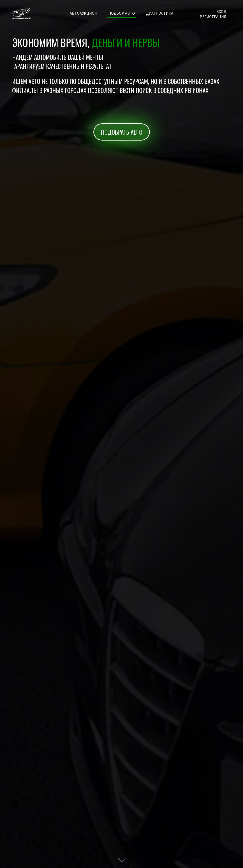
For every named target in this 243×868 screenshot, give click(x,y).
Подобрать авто (122, 132)
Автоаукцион (83, 13)
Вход (221, 11)
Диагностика (160, 13)
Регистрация (213, 17)
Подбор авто (122, 13)
